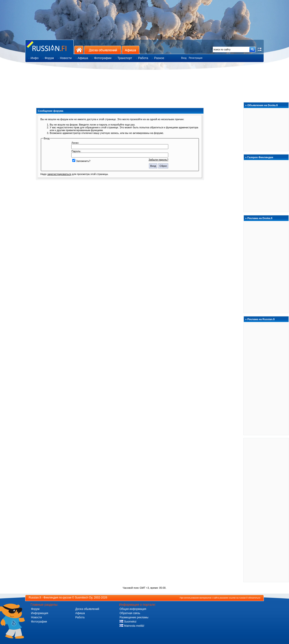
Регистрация (196, 58)
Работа (80, 617)
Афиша (131, 50)
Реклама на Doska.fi (260, 218)
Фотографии (39, 622)
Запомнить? (81, 161)
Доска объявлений (103, 50)
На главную (79, 50)
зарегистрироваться (59, 174)
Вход (184, 58)
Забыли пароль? (159, 160)
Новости (36, 617)
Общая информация (133, 609)
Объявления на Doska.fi (263, 105)
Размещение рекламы (134, 617)
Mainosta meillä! (132, 626)
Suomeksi (128, 622)
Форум (35, 609)
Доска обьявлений (87, 609)
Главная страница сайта (49, 47)
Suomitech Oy (84, 598)
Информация (40, 613)
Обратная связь (130, 613)
